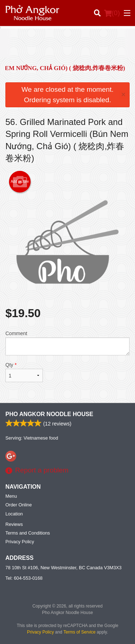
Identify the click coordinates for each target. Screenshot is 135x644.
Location (14, 514)
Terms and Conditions (28, 533)
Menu (11, 496)
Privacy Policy (20, 542)
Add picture (20, 182)
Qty (24, 372)
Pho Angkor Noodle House (49, 414)
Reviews (14, 524)
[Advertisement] (67, 48)
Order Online (19, 505)
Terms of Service (79, 632)
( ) (112, 13)
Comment (67, 343)
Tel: (24, 578)
